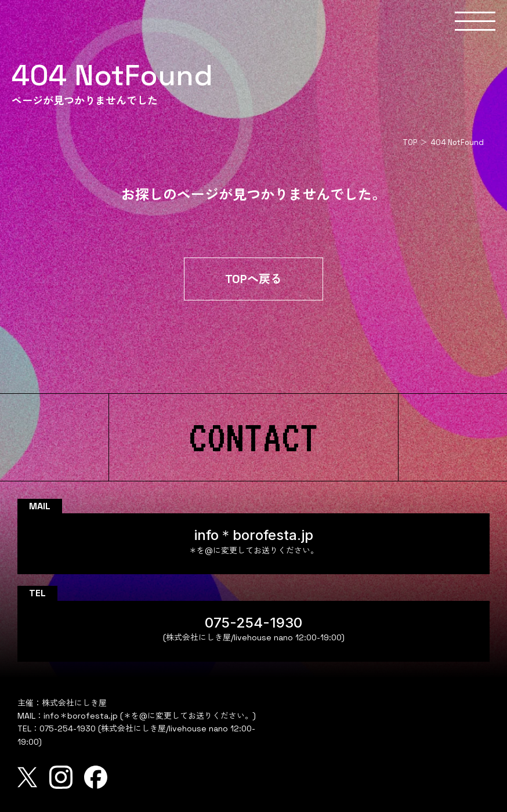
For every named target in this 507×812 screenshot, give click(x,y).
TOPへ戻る (253, 279)
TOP (410, 142)
